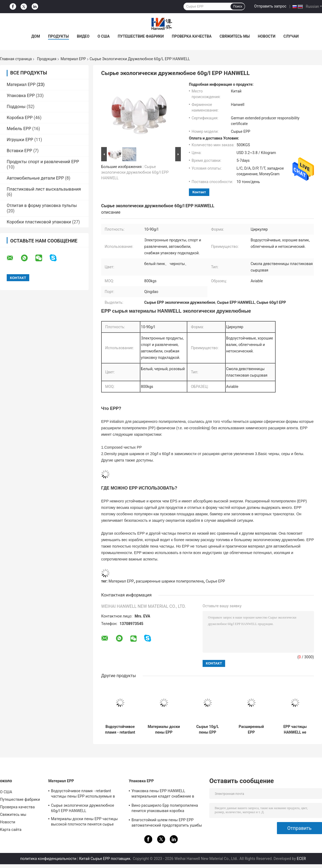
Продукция (47, 59)
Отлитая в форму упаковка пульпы (42, 206)
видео (83, 36)
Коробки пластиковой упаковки (39, 222)
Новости (267, 36)
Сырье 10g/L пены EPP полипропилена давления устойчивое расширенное (207, 730)
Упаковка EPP (21, 96)
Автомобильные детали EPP (35, 178)
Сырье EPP (215, 581)
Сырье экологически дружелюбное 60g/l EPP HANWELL (135, 172)
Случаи (291, 36)
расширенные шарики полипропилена (170, 581)
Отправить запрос (270, 6)
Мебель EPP (19, 129)
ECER (301, 859)
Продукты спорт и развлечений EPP (43, 162)
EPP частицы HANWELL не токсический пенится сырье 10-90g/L (295, 730)
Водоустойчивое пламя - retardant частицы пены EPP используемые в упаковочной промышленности (120, 730)
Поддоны (16, 107)
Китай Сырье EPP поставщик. (106, 859)
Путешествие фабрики (141, 36)
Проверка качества (192, 36)
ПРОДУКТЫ (58, 36)
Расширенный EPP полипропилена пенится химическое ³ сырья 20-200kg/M (251, 730)
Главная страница (16, 59)
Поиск (238, 6)
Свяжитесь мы (235, 36)
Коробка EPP (20, 118)
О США (103, 36)
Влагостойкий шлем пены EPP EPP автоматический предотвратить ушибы (167, 823)
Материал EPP (73, 59)
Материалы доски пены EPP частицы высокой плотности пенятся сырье (164, 730)
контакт (199, 192)
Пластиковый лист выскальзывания (44, 189)
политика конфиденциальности (48, 859)
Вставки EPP (19, 151)
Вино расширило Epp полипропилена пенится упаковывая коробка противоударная (165, 809)
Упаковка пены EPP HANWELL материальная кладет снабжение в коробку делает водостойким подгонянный (163, 794)
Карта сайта (11, 830)
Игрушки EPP (20, 140)
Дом (36, 36)
